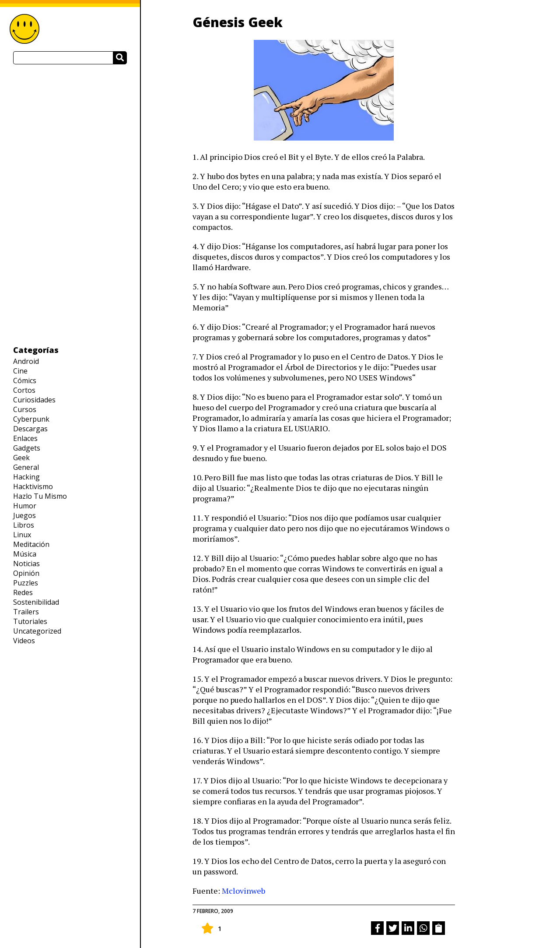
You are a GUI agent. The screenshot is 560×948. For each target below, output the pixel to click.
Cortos (24, 390)
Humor (25, 506)
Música (25, 554)
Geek (21, 458)
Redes (23, 592)
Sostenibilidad (36, 602)
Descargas (30, 429)
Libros (24, 525)
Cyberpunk (31, 419)
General (26, 467)
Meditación (31, 544)
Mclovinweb (243, 891)
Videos (24, 641)
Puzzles (26, 583)
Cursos (25, 409)
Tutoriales (30, 621)
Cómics (25, 381)
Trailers (26, 612)
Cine (20, 371)
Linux (22, 535)
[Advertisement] (70, 204)
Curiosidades (34, 400)
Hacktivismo (33, 486)
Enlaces (25, 438)
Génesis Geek (238, 22)
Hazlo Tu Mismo (40, 496)
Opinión (26, 573)
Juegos (24, 515)
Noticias (26, 564)
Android (26, 361)
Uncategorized (37, 631)
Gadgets (27, 448)
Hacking (26, 477)
